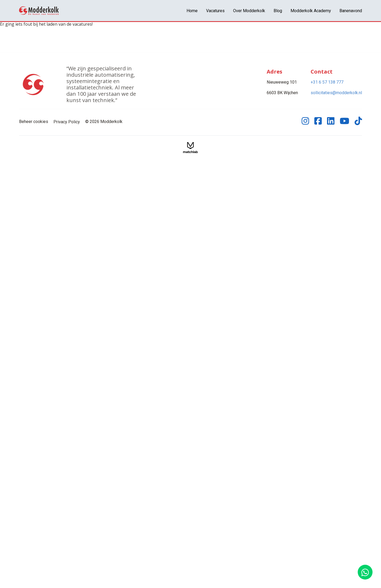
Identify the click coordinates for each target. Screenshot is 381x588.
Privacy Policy (67, 122)
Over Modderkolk (249, 11)
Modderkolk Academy (311, 11)
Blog (278, 11)
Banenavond (351, 11)
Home (192, 11)
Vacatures (215, 11)
